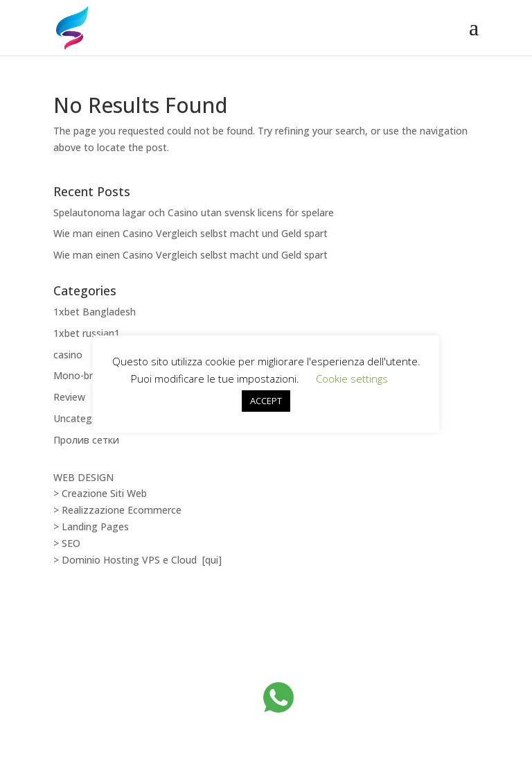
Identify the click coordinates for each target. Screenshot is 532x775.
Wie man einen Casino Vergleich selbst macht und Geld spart (190, 233)
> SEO (67, 543)
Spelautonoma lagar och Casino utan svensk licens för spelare (194, 212)
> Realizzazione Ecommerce (117, 510)
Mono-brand (81, 375)
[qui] (212, 560)
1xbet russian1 (87, 333)
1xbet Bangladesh (95, 312)
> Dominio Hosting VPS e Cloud (126, 560)
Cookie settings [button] (352, 378)
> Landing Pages (91, 526)
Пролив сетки (86, 440)
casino (68, 355)
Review (69, 397)
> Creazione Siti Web (100, 493)
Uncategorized (87, 418)
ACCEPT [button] (266, 401)
